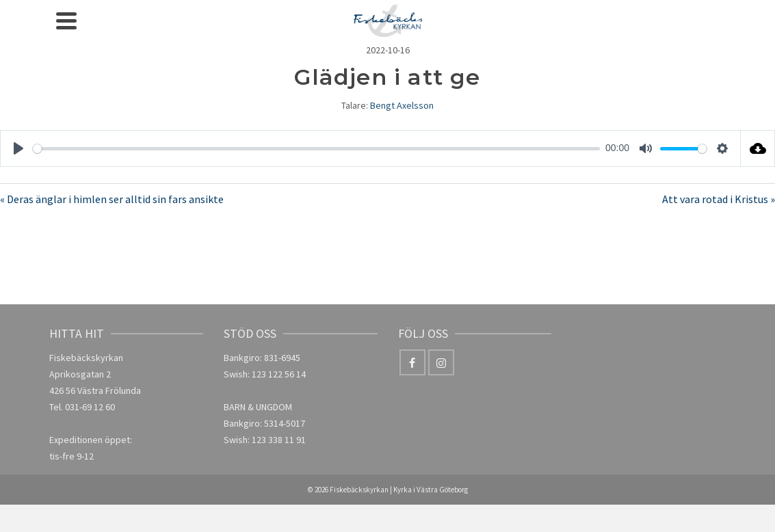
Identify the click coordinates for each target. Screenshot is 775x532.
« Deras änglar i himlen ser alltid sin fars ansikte (112, 199)
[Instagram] (441, 362)
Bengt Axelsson (402, 105)
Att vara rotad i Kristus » (719, 199)
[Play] (18, 148)
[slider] (316, 149)
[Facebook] (412, 362)
